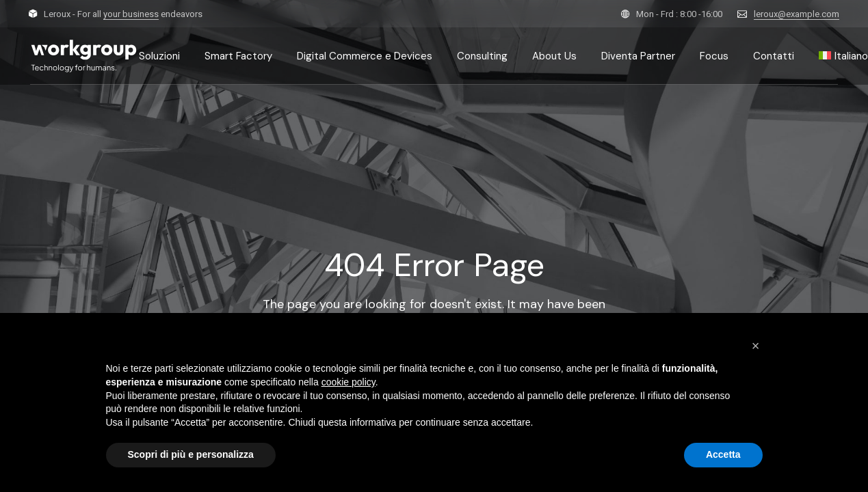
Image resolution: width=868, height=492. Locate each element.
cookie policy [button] (348, 382)
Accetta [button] (723, 454)
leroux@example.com (797, 14)
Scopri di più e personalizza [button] (191, 454)
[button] (756, 346)
